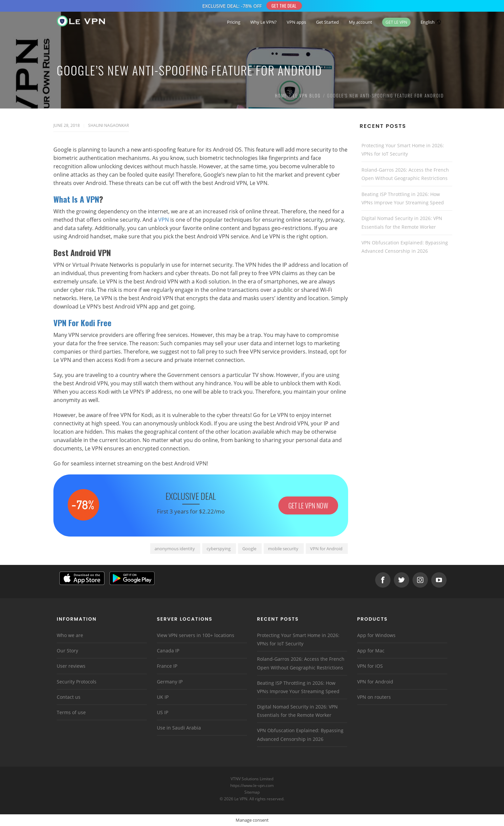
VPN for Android (326, 549)
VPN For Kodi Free (83, 323)
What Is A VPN (76, 199)
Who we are (70, 635)
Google (249, 549)
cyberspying (219, 549)
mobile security (283, 549)
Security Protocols (77, 682)
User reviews (71, 666)
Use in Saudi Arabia (179, 728)
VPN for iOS (370, 666)
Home (281, 95)
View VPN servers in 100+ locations (196, 635)
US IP (163, 712)
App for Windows (376, 635)
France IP (167, 666)
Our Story (67, 651)
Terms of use (71, 712)
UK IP (163, 697)
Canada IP (168, 651)
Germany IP (170, 682)
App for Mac (371, 651)
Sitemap (252, 792)
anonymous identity (175, 549)
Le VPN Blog (307, 95)
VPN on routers (374, 697)
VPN (164, 220)
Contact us (69, 697)
